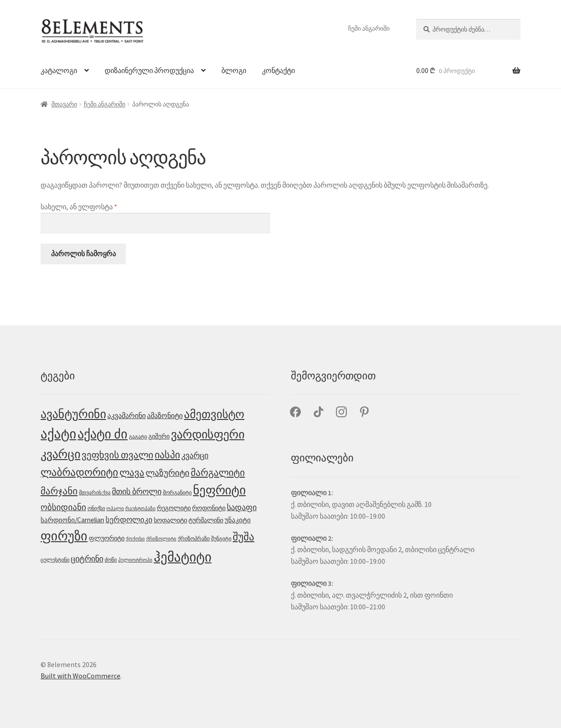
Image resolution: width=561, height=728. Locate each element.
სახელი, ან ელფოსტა (105, 206)
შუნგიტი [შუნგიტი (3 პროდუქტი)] (221, 538)
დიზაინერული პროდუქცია (149, 70)
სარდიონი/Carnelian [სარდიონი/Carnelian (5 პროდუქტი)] (72, 520)
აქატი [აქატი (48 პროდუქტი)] (58, 434)
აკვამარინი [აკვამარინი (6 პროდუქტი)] (126, 415)
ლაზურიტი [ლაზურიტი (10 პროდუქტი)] (168, 473)
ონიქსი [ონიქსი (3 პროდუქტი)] (96, 508)
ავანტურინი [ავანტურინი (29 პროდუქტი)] (73, 414)
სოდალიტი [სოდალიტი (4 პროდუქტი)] (170, 520)
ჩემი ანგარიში (369, 28)
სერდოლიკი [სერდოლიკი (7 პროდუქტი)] (129, 520)
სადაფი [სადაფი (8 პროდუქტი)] (242, 507)
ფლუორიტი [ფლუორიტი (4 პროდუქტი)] (107, 538)
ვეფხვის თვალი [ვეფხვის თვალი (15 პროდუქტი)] (117, 455)
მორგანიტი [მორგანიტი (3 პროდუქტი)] (177, 492)
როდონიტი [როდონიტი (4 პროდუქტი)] (209, 508)
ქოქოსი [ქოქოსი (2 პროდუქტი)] (135, 539)
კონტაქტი (278, 70)
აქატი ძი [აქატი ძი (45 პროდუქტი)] (103, 434)
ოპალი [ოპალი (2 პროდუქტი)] (115, 509)
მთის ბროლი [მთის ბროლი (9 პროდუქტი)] (137, 491)
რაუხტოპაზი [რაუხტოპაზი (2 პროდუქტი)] (140, 509)
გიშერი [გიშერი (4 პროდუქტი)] (159, 436)
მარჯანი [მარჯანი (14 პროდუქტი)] (59, 491)
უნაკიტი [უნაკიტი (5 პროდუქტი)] (238, 520)
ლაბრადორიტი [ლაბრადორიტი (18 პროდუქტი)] (79, 472)
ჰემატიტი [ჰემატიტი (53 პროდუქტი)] (183, 557)
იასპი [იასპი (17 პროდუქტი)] (167, 455)
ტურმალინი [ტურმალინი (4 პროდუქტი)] (206, 520)
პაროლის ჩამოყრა (83, 253)
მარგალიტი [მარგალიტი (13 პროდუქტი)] (218, 473)
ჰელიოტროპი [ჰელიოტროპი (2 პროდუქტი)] (135, 560)
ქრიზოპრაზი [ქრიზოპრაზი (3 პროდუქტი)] (194, 538)
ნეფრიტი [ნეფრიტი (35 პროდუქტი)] (219, 490)
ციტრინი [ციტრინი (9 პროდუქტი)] (87, 559)
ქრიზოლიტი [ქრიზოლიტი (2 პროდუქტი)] (161, 539)
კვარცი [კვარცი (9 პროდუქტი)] (195, 455)
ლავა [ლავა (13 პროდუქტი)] (132, 473)
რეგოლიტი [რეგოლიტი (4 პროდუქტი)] (174, 508)
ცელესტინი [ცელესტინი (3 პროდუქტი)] (55, 560)
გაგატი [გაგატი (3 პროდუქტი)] (138, 436)
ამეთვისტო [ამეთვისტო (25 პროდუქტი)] (214, 414)
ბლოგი (234, 70)
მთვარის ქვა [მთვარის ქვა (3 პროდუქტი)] (95, 492)
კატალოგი (59, 70)
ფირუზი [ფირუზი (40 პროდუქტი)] (64, 536)
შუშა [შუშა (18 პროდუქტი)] (244, 537)
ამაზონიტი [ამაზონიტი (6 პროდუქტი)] (165, 415)
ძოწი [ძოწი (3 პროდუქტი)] (111, 560)
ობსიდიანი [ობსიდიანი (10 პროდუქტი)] (63, 507)
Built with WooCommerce (80, 676)
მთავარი (64, 104)
